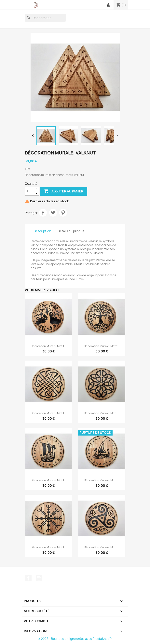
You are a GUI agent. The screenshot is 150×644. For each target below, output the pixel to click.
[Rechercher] (45, 18)
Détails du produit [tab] (71, 231)
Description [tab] (42, 231)
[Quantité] (30, 191)
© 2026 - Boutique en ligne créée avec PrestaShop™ (75, 639)
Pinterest (63, 213)
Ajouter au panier (64, 191)
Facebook (28, 578)
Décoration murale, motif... (48, 346)
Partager (43, 213)
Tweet (53, 213)
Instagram (39, 578)
